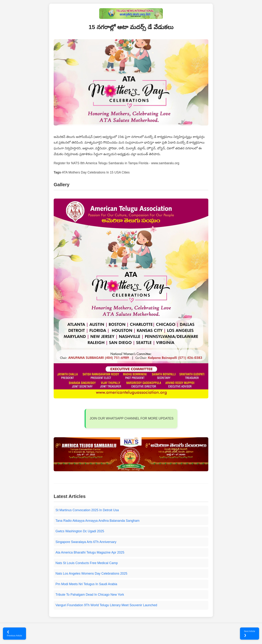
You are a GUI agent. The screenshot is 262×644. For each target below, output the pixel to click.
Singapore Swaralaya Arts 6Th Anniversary (86, 542)
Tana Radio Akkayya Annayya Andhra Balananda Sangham (98, 521)
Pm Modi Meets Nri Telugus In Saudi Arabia (86, 584)
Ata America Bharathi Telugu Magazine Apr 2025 (90, 552)
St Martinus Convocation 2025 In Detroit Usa (87, 510)
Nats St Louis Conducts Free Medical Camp (87, 563)
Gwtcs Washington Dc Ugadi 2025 (80, 531)
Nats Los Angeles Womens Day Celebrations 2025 (91, 574)
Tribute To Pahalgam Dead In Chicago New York (90, 595)
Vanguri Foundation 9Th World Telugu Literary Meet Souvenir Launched (106, 605)
